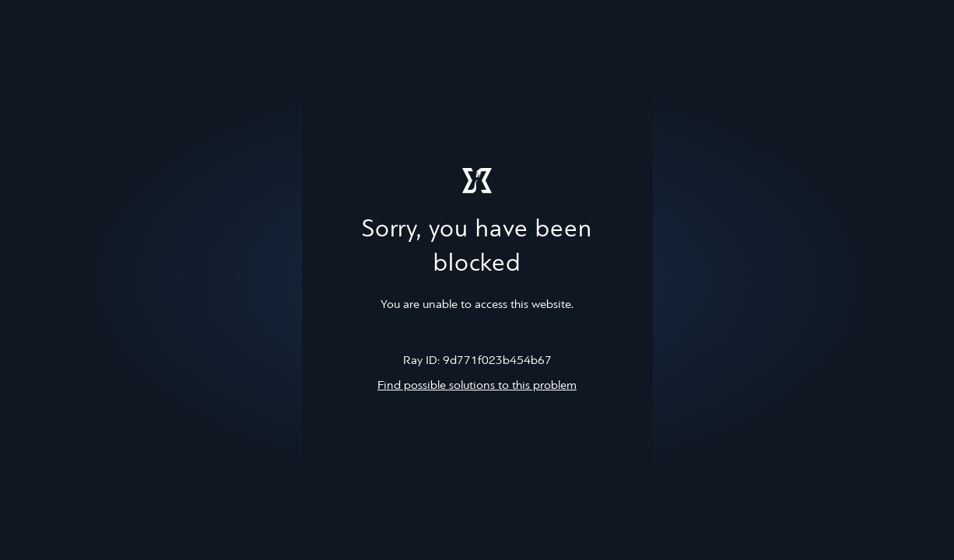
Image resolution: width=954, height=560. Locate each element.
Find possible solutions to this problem (477, 386)
